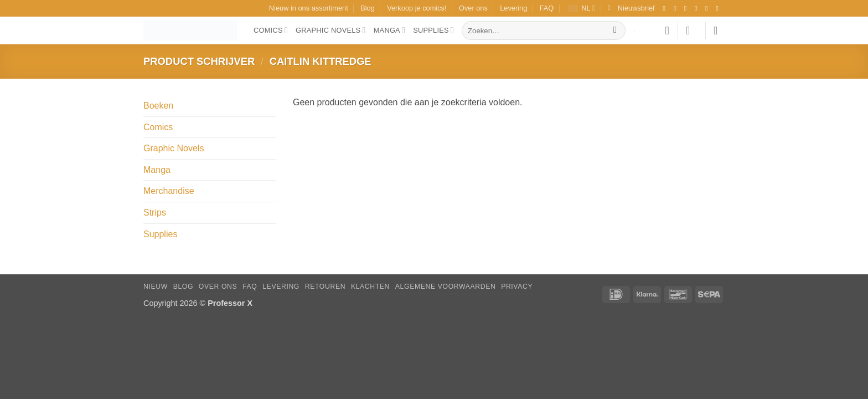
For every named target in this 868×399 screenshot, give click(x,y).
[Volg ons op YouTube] (719, 8)
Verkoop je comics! (417, 8)
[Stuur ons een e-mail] (709, 8)
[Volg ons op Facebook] (666, 8)
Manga (390, 30)
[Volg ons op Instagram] (677, 8)
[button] (631, 8)
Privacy (517, 287)
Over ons (473, 8)
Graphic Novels (331, 30)
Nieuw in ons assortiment (309, 8)
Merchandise (169, 191)
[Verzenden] (615, 30)
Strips (155, 213)
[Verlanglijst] (667, 30)
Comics (271, 30)
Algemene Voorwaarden (446, 287)
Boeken (158, 106)
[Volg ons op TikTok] (688, 8)
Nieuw (156, 287)
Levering (513, 8)
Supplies (433, 30)
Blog (368, 8)
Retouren (325, 287)
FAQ (547, 8)
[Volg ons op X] (698, 8)
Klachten (370, 287)
